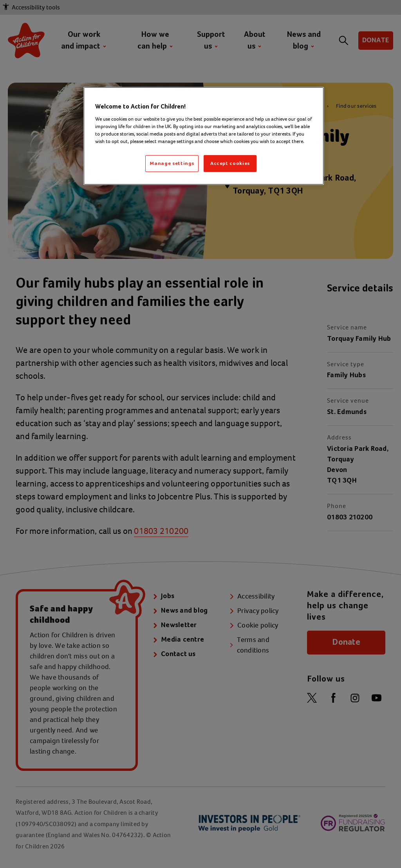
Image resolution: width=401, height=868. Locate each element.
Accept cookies (230, 164)
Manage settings (172, 164)
